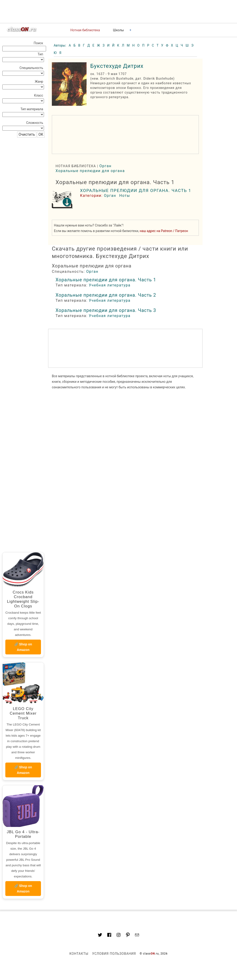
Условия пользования (114, 954)
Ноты (125, 196)
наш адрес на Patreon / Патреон (164, 231)
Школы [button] (118, 30)
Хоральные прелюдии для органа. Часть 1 (136, 190)
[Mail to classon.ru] (137, 936)
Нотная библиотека (85, 30)
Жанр (39, 82)
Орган (105, 166)
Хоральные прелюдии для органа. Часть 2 (106, 295)
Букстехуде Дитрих (117, 66)
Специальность (31, 68)
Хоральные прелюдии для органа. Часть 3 (106, 310)
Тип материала (32, 109)
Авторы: (60, 45)
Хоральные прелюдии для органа (90, 171)
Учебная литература (110, 285)
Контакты (79, 954)
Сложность (35, 123)
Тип (41, 54)
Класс (39, 95)
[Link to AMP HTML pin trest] (128, 936)
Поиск (38, 43)
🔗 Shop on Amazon (23, 647)
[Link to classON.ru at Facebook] (109, 936)
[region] (125, 135)
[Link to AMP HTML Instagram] (118, 936)
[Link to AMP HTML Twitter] (100, 936)
